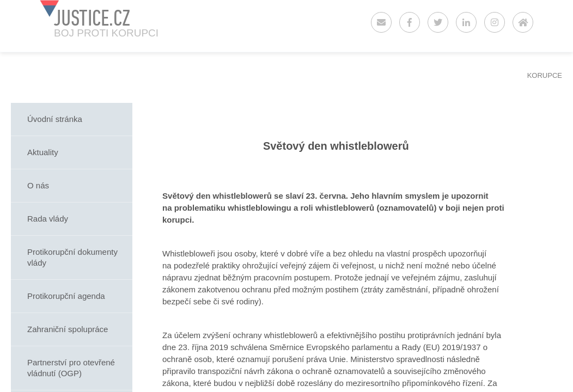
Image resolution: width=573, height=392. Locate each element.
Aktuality (43, 152)
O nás (38, 185)
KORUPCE (545, 75)
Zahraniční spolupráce (68, 329)
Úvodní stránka (55, 119)
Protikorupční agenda (66, 296)
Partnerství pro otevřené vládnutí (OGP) (71, 368)
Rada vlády (48, 219)
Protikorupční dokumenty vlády (72, 257)
